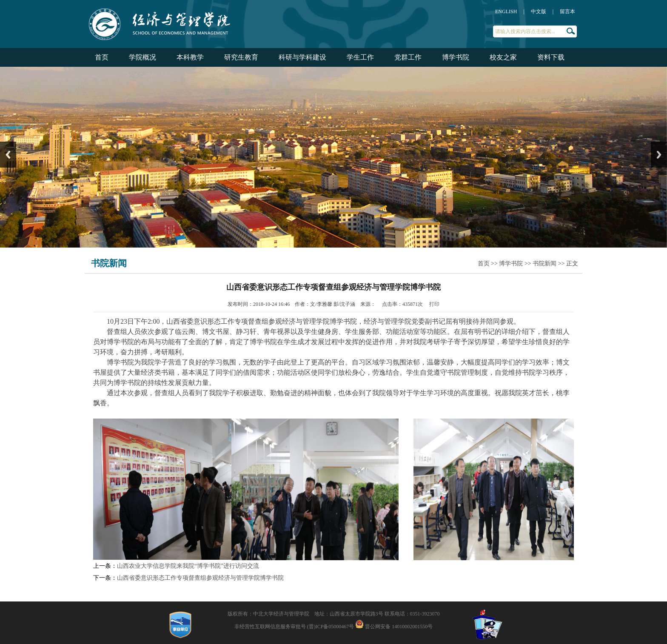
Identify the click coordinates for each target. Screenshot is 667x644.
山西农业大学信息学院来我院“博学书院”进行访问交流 (188, 566)
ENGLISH (506, 11)
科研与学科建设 (302, 57)
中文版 (539, 11)
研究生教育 (241, 57)
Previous (8, 155)
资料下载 (551, 57)
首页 (102, 57)
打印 (434, 304)
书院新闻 (544, 264)
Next (659, 155)
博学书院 (456, 57)
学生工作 (360, 57)
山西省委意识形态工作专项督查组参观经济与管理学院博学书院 (200, 578)
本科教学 (190, 57)
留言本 (567, 11)
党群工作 (408, 57)
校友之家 (503, 57)
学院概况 (143, 57)
